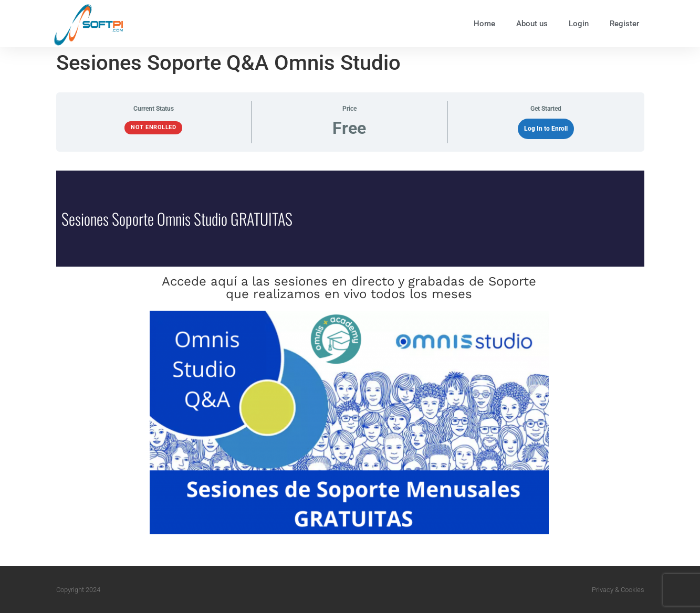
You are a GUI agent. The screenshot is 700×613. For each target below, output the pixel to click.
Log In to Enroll (546, 129)
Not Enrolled (153, 127)
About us (532, 24)
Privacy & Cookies (618, 590)
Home (484, 24)
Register (624, 24)
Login (579, 24)
